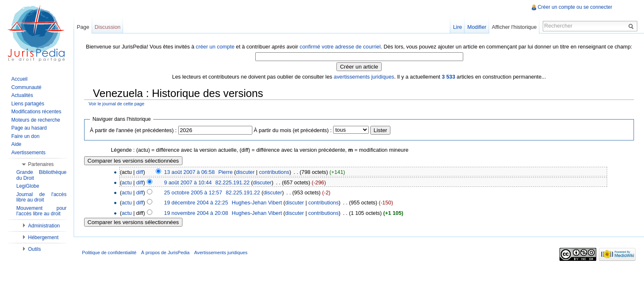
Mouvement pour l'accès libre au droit (41, 211)
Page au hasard (29, 128)
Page (83, 27)
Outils (35, 249)
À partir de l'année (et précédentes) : (133, 130)
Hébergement (43, 237)
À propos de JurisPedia (165, 253)
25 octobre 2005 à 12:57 (193, 193)
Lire (458, 27)
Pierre (226, 172)
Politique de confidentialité (109, 253)
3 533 (449, 77)
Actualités (22, 95)
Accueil (19, 79)
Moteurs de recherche (36, 120)
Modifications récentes (36, 112)
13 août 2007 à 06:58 (189, 172)
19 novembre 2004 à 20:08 (196, 213)
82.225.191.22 (233, 182)
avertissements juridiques (364, 77)
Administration (44, 226)
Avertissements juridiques (221, 253)
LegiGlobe (28, 186)
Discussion (108, 27)
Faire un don (25, 136)
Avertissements (28, 153)
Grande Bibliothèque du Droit (41, 175)
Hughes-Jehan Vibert (257, 203)
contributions (274, 172)
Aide (16, 144)
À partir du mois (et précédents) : (292, 130)
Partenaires (41, 164)
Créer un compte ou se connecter (575, 7)
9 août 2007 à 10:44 (188, 182)
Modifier (477, 27)
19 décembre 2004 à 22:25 (196, 203)
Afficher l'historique (514, 27)
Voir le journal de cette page (117, 104)
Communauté (26, 87)
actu (127, 182)
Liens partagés (28, 104)
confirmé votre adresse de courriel (340, 47)
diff (140, 172)
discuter (245, 172)
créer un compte (215, 47)
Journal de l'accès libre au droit (41, 197)
